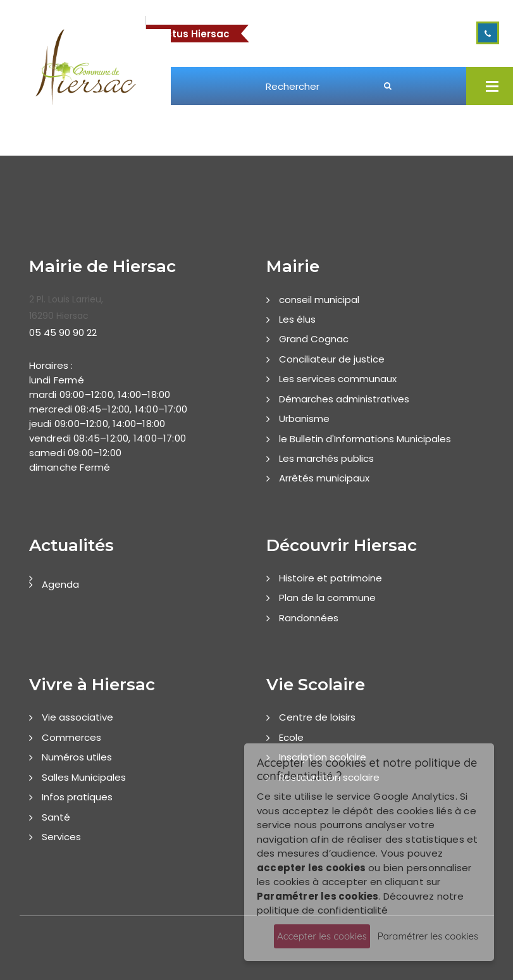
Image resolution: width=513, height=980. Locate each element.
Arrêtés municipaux (324, 478)
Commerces (71, 737)
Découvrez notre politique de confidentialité (360, 903)
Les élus (297, 319)
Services (61, 837)
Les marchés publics (326, 458)
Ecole (291, 737)
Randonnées (309, 618)
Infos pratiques (77, 797)
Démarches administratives (344, 399)
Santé (56, 817)
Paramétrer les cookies (428, 936)
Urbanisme (304, 419)
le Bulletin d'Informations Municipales (365, 439)
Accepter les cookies (322, 936)
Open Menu (492, 86)
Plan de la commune (327, 598)
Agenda (60, 584)
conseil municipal (319, 300)
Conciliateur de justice (332, 359)
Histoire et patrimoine (331, 578)
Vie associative (77, 717)
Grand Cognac (314, 339)
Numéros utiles (77, 757)
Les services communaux (338, 379)
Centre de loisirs (317, 717)
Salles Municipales (84, 777)
